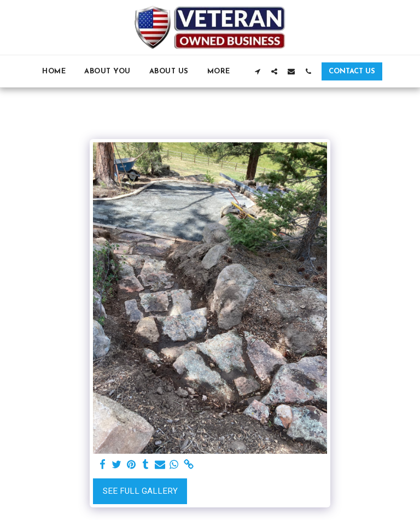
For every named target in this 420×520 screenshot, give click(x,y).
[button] (257, 71)
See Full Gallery (140, 491)
